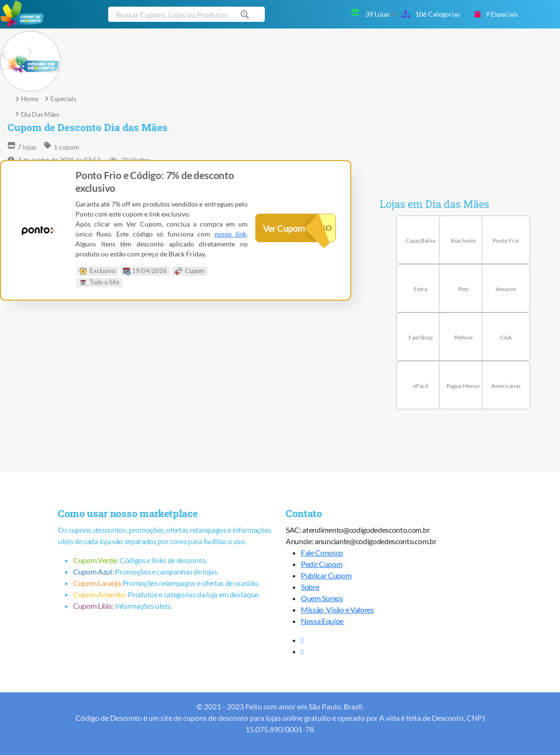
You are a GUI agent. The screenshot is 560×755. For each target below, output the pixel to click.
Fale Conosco (322, 552)
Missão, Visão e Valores (337, 609)
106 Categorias (431, 14)
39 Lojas (381, 14)
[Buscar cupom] (187, 14)
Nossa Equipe (322, 621)
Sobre (310, 587)
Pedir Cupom (322, 564)
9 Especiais (496, 14)
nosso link (231, 234)
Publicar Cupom (326, 575)
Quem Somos (322, 598)
